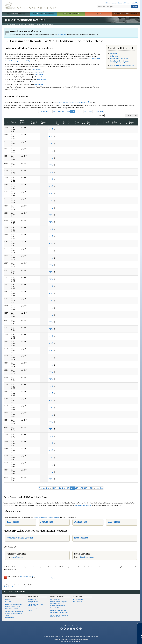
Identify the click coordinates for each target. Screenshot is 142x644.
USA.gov (96, 636)
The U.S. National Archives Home (31, 6)
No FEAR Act (89, 636)
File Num (64, 123)
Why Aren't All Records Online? (59, 613)
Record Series (106, 123)
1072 (64, 111)
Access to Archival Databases (14, 611)
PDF (50, 129)
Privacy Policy (63, 636)
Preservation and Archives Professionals (36, 605)
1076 (81, 111)
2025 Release (13, 522)
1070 (55, 111)
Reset (135, 116)
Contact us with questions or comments (15, 587)
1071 (59, 111)
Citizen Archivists (111, 3)
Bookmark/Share (124, 3)
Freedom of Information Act (77, 636)
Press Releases (81, 538)
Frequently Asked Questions (21, 538)
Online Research (12, 596)
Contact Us (134, 3)
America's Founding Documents (126, 14)
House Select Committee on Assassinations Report (119, 62)
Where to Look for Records (58, 610)
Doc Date (50, 123)
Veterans (30, 610)
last (102, 111)
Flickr (80, 629)
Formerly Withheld (34, 123)
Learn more (124, 640)
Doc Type (58, 123)
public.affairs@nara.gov (86, 557)
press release (36, 69)
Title (84, 124)
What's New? (78, 596)
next (97, 111)
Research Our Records (16, 14)
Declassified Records (57, 608)
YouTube (74, 629)
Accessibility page (51, 578)
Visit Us (99, 14)
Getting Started (55, 599)
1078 (90, 111)
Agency (44, 123)
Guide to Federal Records (58, 606)
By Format (8, 602)
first (41, 111)
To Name (71, 123)
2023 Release (47, 522)
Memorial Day (62, 35)
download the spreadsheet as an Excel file (73, 102)
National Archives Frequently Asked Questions (59, 602)
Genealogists (32, 599)
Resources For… (34, 596)
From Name (77, 123)
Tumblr (71, 629)
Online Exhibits (10, 617)
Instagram (68, 629)
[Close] (140, 626)
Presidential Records (12, 609)
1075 (77, 111)
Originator (98, 124)
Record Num (14, 123)
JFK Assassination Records (33, 24)
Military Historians (33, 602)
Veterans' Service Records (43, 14)
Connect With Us (71, 626)
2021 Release (114, 522)
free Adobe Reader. (26, 576)
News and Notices (78, 599)
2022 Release (80, 522)
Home (7, 24)
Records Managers (33, 608)
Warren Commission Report (119, 58)
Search (135, 7)
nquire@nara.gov (17, 557)
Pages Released (133, 123)
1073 (68, 111)
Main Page (113, 53)
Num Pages (89, 123)
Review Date (114, 123)
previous (46, 111)
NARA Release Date (23, 122)
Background (114, 56)
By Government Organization (14, 604)
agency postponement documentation (47, 517)
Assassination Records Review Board (122, 65)
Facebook (62, 629)
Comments (124, 124)
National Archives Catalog (13, 606)
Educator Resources (71, 14)
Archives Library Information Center (14, 614)
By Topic (8, 599)
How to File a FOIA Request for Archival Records (59, 616)
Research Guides (57, 596)
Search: (101, 115)
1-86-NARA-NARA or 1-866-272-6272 (71, 641)
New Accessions (78, 602)
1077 (86, 111)
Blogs (77, 629)
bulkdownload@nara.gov (83, 505)
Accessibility (55, 636)
